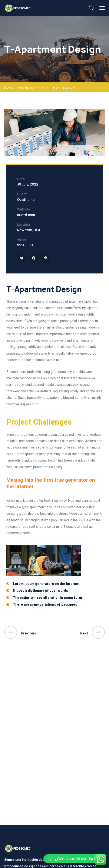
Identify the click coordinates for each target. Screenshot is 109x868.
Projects (26, 88)
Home (9, 88)
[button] (74, 859)
